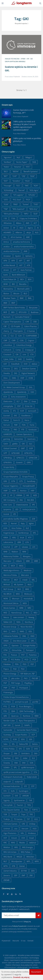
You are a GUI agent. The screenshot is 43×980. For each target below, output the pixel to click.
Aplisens (29, 256)
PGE (15, 669)
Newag (31, 617)
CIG (5, 336)
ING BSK (31, 500)
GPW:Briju (8, 458)
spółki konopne (28, 768)
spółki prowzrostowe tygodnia (16, 772)
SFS (20, 749)
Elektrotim (8, 401)
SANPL (27, 725)
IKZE (35, 495)
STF (25, 786)
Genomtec (19, 439)
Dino (6, 378)
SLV (33, 758)
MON (6, 599)
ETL (15, 411)
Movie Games (9, 608)
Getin (6, 444)
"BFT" (6, 176)
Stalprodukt (32, 777)
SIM (16, 753)
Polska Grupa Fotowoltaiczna (16, 697)
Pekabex (7, 664)
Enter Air (29, 406)
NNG (18, 622)
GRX (5, 481)
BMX (5, 303)
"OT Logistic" (18, 195)
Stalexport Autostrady (13, 777)
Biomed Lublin (24, 289)
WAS (13, 843)
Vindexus (32, 833)
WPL (28, 861)
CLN (20, 336)
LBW (19, 542)
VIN (22, 833)
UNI (23, 824)
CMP (5, 340)
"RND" (15, 204)
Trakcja (7, 819)
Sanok (17, 725)
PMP (5, 688)
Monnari (16, 599)
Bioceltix (23, 284)
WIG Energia (27, 847)
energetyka (8, 406)
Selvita (35, 744)
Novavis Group (10, 627)
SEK (31, 739)
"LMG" (6, 195)
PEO (24, 664)
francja (6, 430)
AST (21, 265)
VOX (23, 838)
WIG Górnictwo (10, 852)
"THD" (36, 204)
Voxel (31, 838)
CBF (5, 326)
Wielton (7, 847)
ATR (28, 59)
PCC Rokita (16, 660)
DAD (20, 359)
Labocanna (8, 542)
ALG (37, 232)
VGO (35, 829)
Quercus (15, 716)
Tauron (20, 805)
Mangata (27, 556)
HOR (14, 491)
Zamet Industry (10, 871)
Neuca (6, 617)
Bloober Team (10, 298)
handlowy (31, 481)
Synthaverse (19, 800)
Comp (18, 350)
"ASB (34, 162)
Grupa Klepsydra (11, 477)
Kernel (14, 523)
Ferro (27, 420)
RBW (37, 716)
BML (30, 298)
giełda (15, 444)
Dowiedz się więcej (21, 977)
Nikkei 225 (8, 622)
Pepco (6, 669)
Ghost (6, 960)
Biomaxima (8, 289)
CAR (27, 322)
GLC (31, 444)
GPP (5, 453)
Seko (6, 744)
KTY (30, 538)
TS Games (18, 819)
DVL (31, 387)
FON (24, 425)
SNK (16, 763)
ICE (5, 495)
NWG (22, 631)
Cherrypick (18, 331)
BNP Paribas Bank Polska (14, 308)
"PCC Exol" (17, 200)
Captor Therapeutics (12, 322)
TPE (31, 814)
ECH (5, 397)
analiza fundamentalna (24, 247)
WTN (6, 866)
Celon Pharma (30, 326)
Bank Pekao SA (10, 279)
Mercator (25, 575)
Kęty (23, 523)
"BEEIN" (16, 171)
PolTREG (7, 702)
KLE (27, 528)
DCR (26, 364)
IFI (11, 495)
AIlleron (19, 232)
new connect (19, 617)
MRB (21, 608)
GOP (31, 448)
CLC (12, 336)
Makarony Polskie (11, 556)
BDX (30, 279)
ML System (19, 584)
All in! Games (16, 237)
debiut (34, 364)
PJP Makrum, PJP (28, 674)
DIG (16, 373)
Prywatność (6, 941)
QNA (13, 711)
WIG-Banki (8, 857)
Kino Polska (17, 528)
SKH (17, 758)
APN (5, 261)
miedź (25, 580)
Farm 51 (17, 420)
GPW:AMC (16, 453)
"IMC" (27, 186)
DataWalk (15, 364)
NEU (35, 613)
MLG (29, 584)
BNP (13, 303)
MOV (25, 603)
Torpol (14, 814)
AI (38, 228)
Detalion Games (29, 369)
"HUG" (27, 181)
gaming (7, 439)
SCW (15, 739)
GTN (13, 481)
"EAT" (6, 181)
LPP (16, 547)
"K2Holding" (9, 190)
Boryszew (33, 308)
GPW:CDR (33, 458)
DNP (22, 378)
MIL (33, 580)
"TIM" (6, 209)
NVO (14, 631)
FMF (16, 425)
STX (5, 791)
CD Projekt (15, 326)
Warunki (16, 941)
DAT (5, 364)
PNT (13, 688)
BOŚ (5, 312)
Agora (30, 228)
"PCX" (28, 200)
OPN (5, 646)
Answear (7, 256)
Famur (6, 420)
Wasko (22, 843)
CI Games (31, 331)
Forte (32, 425)
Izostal (6, 514)
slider (25, 758)
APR (13, 261)
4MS (28, 223)
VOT (5, 838)
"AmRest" (7, 162)
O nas (23, 941)
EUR (22, 411)
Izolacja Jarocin (29, 509)
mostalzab (28, 599)
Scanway (7, 735)
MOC (18, 594)
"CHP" (15, 176)
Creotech (7, 355)
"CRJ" (24, 176)
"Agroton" (8, 157)
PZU (5, 711)
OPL (33, 641)
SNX (24, 763)
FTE (23, 430)
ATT (15, 270)
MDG (21, 566)
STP (33, 786)
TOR (5, 814)
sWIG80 (26, 796)
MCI (5, 566)
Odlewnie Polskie (11, 636)
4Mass (19, 223)
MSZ (5, 613)
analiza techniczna (12, 59)
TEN (29, 805)
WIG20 (19, 857)
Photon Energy (10, 674)
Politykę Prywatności (19, 926)
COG (22, 340)
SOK (31, 763)
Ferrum (7, 425)
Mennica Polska (10, 575)
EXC (16, 416)
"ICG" (18, 186)
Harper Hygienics (11, 486)
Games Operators (24, 434)
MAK (24, 552)
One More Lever (20, 641)
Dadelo (29, 359)
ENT (19, 406)
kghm (31, 523)
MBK (28, 561)
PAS (5, 655)
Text (26, 810)
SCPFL (6, 739)
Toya (23, 814)
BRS (13, 312)
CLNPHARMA (31, 336)
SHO (36, 749)
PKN (5, 678)
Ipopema (7, 509)
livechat (7, 547)
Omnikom (24, 958)
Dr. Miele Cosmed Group (14, 387)
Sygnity (7, 800)
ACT (35, 223)
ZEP (16, 875)
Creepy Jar (29, 350)
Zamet (22, 866)
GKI (31, 59)
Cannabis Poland (22, 317)
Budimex (35, 312)
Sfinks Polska (9, 749)
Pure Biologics (25, 707)
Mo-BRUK (8, 594)
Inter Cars (8, 505)
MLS (19, 589)
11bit (13, 218)
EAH (32, 392)
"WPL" (26, 214)
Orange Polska (29, 646)
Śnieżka (7, 763)
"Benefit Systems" (31, 171)
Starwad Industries (12, 786)
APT (21, 261)
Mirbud (7, 584)
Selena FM (23, 744)
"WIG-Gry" (33, 209)
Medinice (28, 570)
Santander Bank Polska (27, 730)
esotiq (6, 411)
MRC (29, 608)
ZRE (31, 875)
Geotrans (31, 439)
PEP (32, 664)
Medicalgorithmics (11, 570)
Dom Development (12, 383)
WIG (16, 847)
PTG (5, 707)
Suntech (7, 796)
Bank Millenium (19, 275)
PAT (23, 655)
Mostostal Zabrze (11, 603)
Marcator (7, 561)
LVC (34, 547)
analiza (6, 247)
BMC (22, 298)
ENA (26, 401)
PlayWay (28, 683)
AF (14, 228)
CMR (14, 340)
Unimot (7, 829)
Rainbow (27, 716)
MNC (27, 589)
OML (24, 636)
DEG (16, 369)
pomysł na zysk (22, 702)
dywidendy (22, 392)
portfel (35, 702)
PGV (23, 669)
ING (21, 500)
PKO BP (35, 678)
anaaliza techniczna (21, 242)
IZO (17, 509)
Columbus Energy (24, 345)
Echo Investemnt (18, 397)
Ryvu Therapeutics (27, 721)
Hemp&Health (29, 486)
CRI (17, 355)
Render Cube (9, 721)
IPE (34, 505)
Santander (8, 730)
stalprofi (7, 782)
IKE (28, 495)
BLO (25, 294)
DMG (14, 378)
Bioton (6, 294)
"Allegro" (29, 157)
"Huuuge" (8, 186)
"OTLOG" (32, 195)
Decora (7, 369)
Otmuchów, (17, 650)
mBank (19, 561)
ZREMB (6, 880)
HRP (33, 491)
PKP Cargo (16, 683)
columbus (8, 345)
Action (6, 228)
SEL (13, 744)
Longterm (13, 955)
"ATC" (28, 167)
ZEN (33, 871)
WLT (5, 861)
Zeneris (7, 875)
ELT (18, 401)
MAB (5, 552)
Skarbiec (7, 758)
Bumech (7, 317)
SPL (15, 768)
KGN (5, 528)
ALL (5, 237)
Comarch (7, 350)
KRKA (6, 538)
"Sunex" (26, 204)
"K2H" (36, 186)
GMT (23, 448)
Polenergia (8, 692)
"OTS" (6, 200)
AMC (28, 237)
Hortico (23, 491)
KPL (35, 533)
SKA (36, 753)
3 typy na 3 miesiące (28, 218)
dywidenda (8, 392)
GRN (29, 462)
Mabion (15, 552)
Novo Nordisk (26, 627)
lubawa (25, 547)
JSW (34, 519)
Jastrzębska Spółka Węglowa (16, 519)
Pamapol (30, 650)
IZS (15, 514)
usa (16, 829)
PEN (17, 664)
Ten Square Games (12, 810)
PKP (5, 683)
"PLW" (6, 204)
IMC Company (9, 500)
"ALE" (18, 157)
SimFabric (26, 753)
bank (6, 275)
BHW (6, 284)
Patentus (33, 655)
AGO (21, 228)
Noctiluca (29, 622)
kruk (22, 538)
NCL (28, 613)
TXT (28, 819)
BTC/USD (23, 312)
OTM (5, 650)
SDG (23, 739)
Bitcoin (16, 294)
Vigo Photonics (10, 833)
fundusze (33, 430)
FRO (15, 430)
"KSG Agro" (34, 190)
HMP (6, 491)
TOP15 (35, 810)
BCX (22, 279)
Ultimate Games (10, 824)
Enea (34, 401)
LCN (27, 542)
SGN (28, 749)
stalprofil (19, 782)
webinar (33, 843)
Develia (7, 373)
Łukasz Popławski (14, 77)
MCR (13, 566)
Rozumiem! (36, 972)
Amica (6, 242)
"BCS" (6, 171)
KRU (14, 538)
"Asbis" (6, 167)
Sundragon (24, 791)
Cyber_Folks (9, 359)
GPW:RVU (8, 462)
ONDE (6, 641)
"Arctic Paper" (22, 162)
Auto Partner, (26, 270)
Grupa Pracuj (28, 477)
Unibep (32, 824)
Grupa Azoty (9, 467)
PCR (34, 660)
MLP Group (8, 589)
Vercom (25, 829)
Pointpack (24, 688)
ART (28, 261)
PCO (26, 660)
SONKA (6, 768)
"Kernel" (21, 190)
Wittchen (30, 857)
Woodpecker (17, 861)
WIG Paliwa (26, 852)
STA (35, 772)
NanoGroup (17, 613)
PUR (13, 707)
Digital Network (28, 373)
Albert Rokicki (21, 134)
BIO (13, 284)
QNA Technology (27, 711)
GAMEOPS (8, 434)
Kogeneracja (9, 533)
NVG (5, 631)
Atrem (23, 59)
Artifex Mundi (9, 265)
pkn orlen (15, 678)
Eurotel (7, 416)
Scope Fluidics (21, 735)
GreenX (19, 462)
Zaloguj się (27, 922)
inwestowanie (22, 505)
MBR (36, 561)
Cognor (31, 340)
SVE (16, 796)
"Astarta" (17, 167)
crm (24, 355)
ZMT (23, 875)
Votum (14, 838)
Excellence (26, 416)
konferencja (24, 533)
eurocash (32, 411)
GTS (21, 481)
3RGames (8, 223)
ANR (25, 251)
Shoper (7, 753)
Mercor (7, 580)
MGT (16, 580)
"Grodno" (16, 181)
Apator (18, 256)
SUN (13, 791)
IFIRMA (19, 495)
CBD (35, 322)
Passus (14, 655)
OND (32, 636)
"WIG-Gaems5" (18, 209)
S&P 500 (7, 725)
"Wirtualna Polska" (11, 214)
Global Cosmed (10, 448)
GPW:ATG (28, 453)
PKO (26, 678)
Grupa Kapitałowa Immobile (15, 62)
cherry (6, 331)
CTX (32, 355)
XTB (13, 866)
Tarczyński (8, 805)
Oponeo (15, 646)
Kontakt (30, 941)
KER (5, 523)
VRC (5, 843)
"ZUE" (35, 214)
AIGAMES (7, 232)
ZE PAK (24, 871)
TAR (30, 800)
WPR (37, 861)
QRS (5, 716)
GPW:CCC (20, 458)
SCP (33, 735)
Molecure (28, 594)
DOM (31, 378)
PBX (5, 660)
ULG (36, 819)
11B (5, 218)
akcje (29, 232)
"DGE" (32, 176)
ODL (30, 631)
